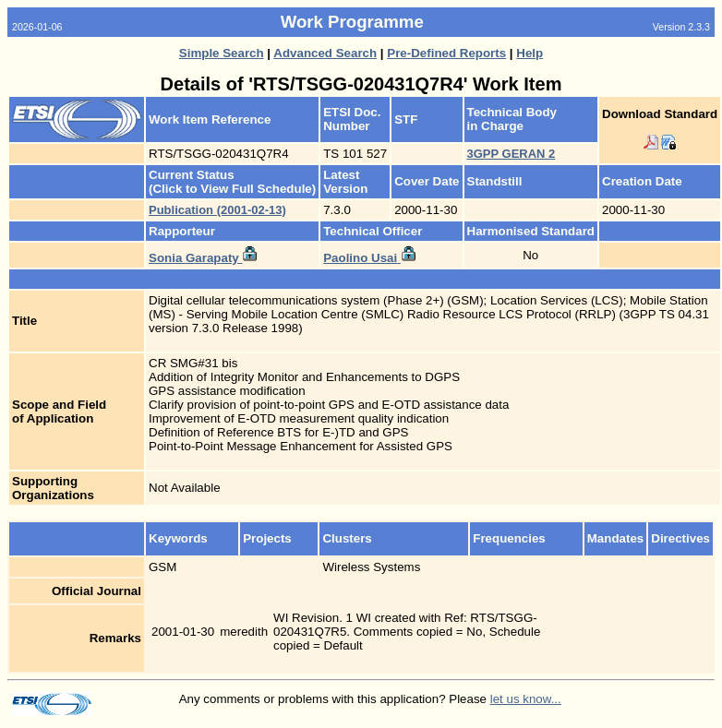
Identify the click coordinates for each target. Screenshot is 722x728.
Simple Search (222, 53)
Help (529, 53)
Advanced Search (325, 53)
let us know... (526, 699)
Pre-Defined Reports (446, 53)
